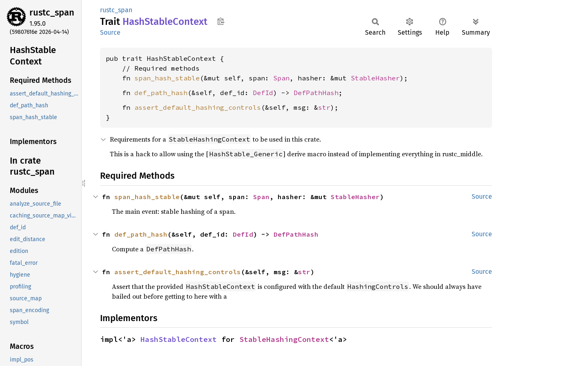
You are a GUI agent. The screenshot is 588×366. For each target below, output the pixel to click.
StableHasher (375, 78)
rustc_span (52, 12)
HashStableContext (179, 339)
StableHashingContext (284, 339)
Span (281, 78)
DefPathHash (316, 93)
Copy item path (221, 21)
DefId (263, 93)
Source (110, 32)
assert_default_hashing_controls (198, 107)
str (324, 107)
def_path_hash (161, 93)
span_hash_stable (167, 78)
